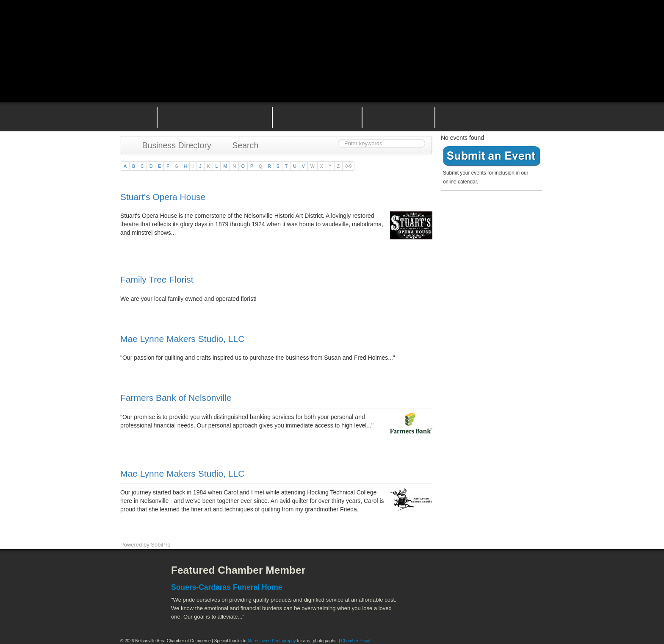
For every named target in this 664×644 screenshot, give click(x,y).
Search (241, 145)
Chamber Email (356, 641)
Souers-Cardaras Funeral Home (227, 587)
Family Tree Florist (157, 279)
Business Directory (173, 145)
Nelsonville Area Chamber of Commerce (220, 25)
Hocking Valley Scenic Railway (521, 615)
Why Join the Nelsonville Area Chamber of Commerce (215, 117)
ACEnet (511, 577)
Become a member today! (490, 214)
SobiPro (160, 545)
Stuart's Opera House (163, 197)
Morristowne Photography (272, 641)
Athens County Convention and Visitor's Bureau (441, 577)
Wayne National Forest (476, 615)
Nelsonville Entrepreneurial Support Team (398, 117)
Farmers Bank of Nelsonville (176, 398)
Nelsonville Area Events (317, 117)
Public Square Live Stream (508, 26)
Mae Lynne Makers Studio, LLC (182, 339)
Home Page (132, 117)
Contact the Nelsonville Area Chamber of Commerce (495, 117)
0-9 (348, 166)
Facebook (135, 577)
